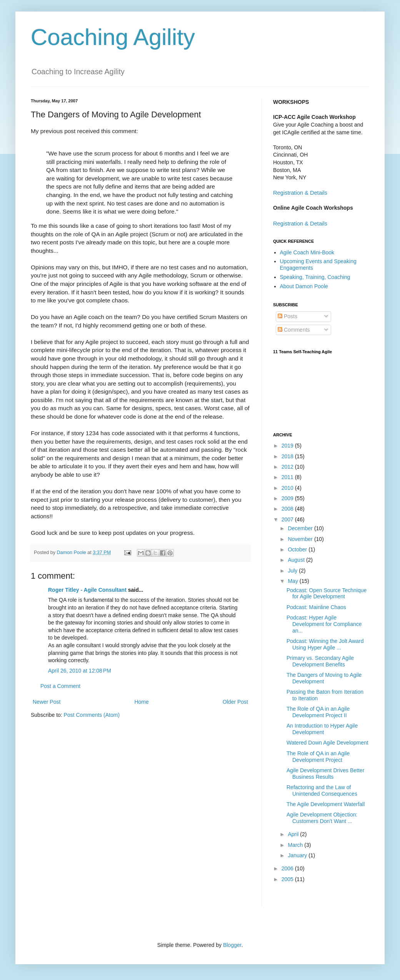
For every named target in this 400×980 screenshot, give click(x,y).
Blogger (232, 945)
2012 (288, 467)
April (294, 834)
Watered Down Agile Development (327, 743)
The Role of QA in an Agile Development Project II (318, 712)
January (298, 855)
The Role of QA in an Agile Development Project (318, 757)
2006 (288, 868)
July (293, 571)
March (296, 845)
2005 (288, 879)
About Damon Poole (304, 286)
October (298, 549)
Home (141, 702)
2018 (288, 456)
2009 (288, 498)
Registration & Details (300, 193)
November (301, 539)
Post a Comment (60, 686)
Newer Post (47, 702)
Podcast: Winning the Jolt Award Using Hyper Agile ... (325, 644)
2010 (288, 488)
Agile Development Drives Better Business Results (325, 774)
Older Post (235, 702)
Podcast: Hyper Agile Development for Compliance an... (324, 624)
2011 (288, 477)
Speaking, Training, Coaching (315, 277)
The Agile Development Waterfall (326, 804)
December (301, 528)
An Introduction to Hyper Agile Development (322, 729)
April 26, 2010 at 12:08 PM (80, 671)
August (297, 560)
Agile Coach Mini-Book (307, 252)
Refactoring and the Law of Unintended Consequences (322, 791)
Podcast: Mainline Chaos (316, 607)
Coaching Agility (113, 37)
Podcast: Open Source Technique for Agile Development (327, 594)
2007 (288, 519)
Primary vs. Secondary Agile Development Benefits (320, 661)
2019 (288, 446)
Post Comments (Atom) (92, 715)
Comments (294, 330)
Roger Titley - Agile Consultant (87, 590)
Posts (287, 316)
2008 (288, 509)
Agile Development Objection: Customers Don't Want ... (322, 818)
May (293, 581)
